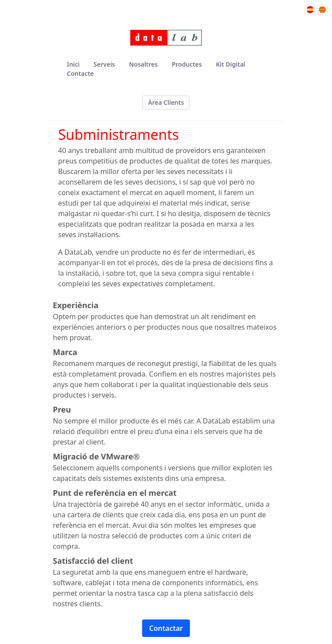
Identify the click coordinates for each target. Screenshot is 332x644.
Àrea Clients (166, 102)
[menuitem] (73, 64)
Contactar (166, 628)
